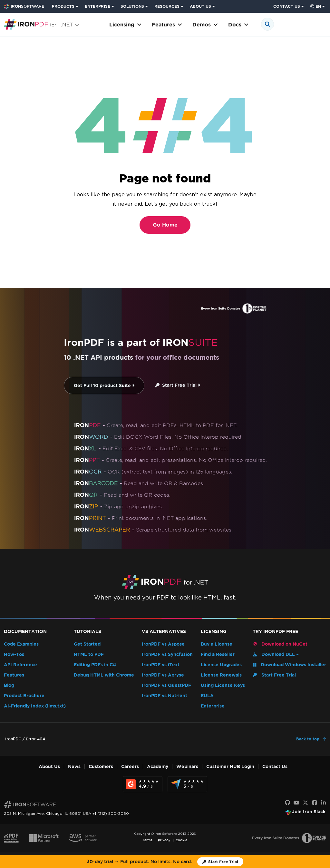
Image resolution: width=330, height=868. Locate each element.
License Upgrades (221, 665)
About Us (49, 767)
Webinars (187, 767)
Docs (238, 25)
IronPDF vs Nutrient (165, 696)
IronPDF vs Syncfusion (167, 654)
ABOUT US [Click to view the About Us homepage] (200, 6)
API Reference (20, 665)
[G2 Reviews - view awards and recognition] (143, 784)
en (316, 6)
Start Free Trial (178, 385)
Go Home (165, 225)
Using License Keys (223, 685)
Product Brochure (24, 696)
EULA (207, 696)
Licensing (125, 25)
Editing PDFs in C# (95, 665)
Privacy (164, 840)
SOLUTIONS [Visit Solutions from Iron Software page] (132, 6)
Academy (158, 767)
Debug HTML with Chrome (104, 675)
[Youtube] (296, 803)
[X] (306, 803)
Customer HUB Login (230, 767)
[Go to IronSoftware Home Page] (24, 6)
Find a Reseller (218, 654)
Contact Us (275, 767)
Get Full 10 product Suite (104, 386)
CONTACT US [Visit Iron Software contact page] (287, 6)
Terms (148, 840)
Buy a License (217, 644)
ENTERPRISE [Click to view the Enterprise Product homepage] (97, 6)
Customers (101, 767)
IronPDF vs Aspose (163, 644)
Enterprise (213, 706)
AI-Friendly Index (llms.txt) (35, 706)
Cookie (181, 840)
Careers (130, 767)
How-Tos (14, 654)
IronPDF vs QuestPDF (166, 685)
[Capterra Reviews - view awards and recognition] (187, 784)
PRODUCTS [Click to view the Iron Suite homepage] (63, 6)
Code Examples (21, 644)
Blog (9, 685)
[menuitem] (66, 6)
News (74, 767)
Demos (205, 25)
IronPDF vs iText (161, 665)
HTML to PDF (89, 654)
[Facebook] (315, 803)
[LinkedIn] (324, 803)
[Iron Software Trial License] (220, 862)
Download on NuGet (280, 644)
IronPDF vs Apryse (163, 675)
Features (167, 25)
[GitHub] (287, 803)
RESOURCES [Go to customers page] (167, 6)
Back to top (308, 739)
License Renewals (221, 675)
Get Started (87, 644)
